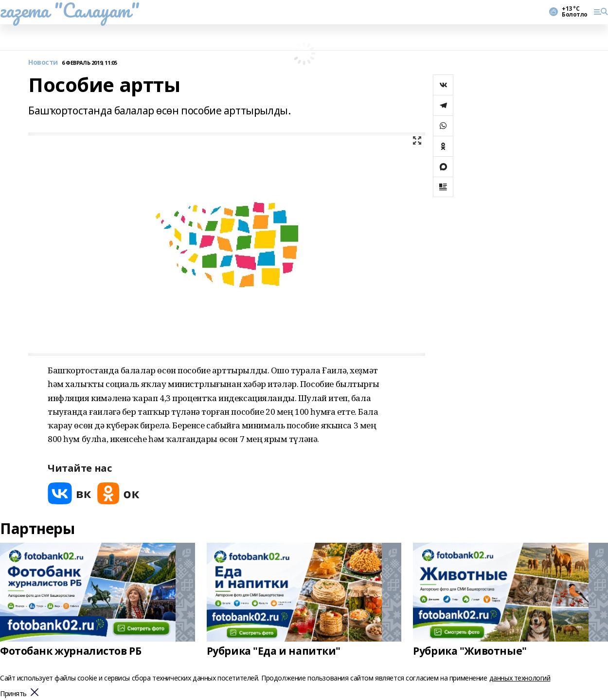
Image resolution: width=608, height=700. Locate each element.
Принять (13, 694)
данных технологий (520, 678)
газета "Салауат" (70, 10)
